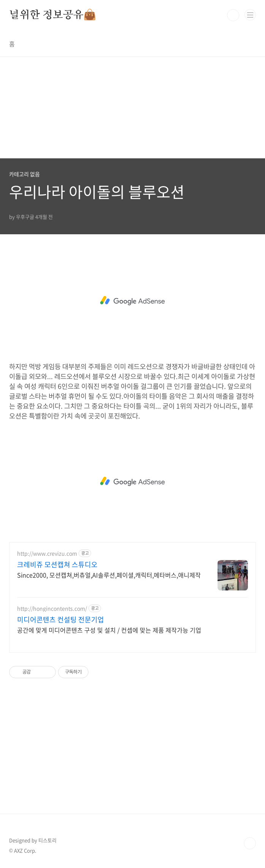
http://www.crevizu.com (47, 553)
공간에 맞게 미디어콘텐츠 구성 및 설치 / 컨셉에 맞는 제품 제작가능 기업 (109, 630)
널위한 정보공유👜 (53, 15)
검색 (233, 15)
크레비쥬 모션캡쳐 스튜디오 (57, 565)
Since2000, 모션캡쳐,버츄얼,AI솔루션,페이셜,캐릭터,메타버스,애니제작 (109, 575)
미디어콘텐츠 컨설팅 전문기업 (61, 620)
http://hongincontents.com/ (52, 608)
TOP (250, 843)
